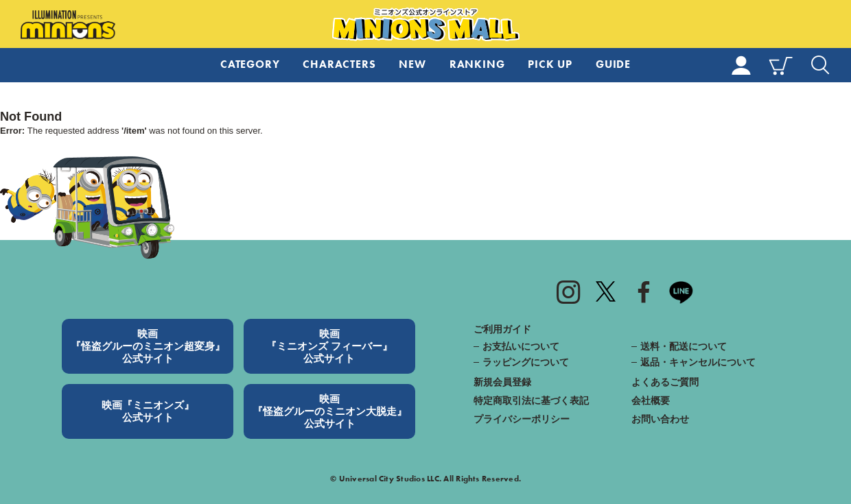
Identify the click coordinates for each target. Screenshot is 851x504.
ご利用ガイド (502, 329)
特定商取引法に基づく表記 (531, 400)
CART (781, 65)
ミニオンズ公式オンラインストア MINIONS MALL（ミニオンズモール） (426, 25)
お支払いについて (521, 346)
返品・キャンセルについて (698, 362)
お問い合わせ (660, 419)
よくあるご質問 (665, 382)
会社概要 (651, 400)
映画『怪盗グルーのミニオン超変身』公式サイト (148, 346)
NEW (412, 64)
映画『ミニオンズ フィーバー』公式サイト (329, 346)
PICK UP (550, 64)
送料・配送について (684, 346)
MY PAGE (741, 65)
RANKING (477, 64)
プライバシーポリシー (522, 419)
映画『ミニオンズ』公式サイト (148, 411)
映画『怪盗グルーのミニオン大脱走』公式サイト (330, 411)
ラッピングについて (526, 362)
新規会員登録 (502, 382)
